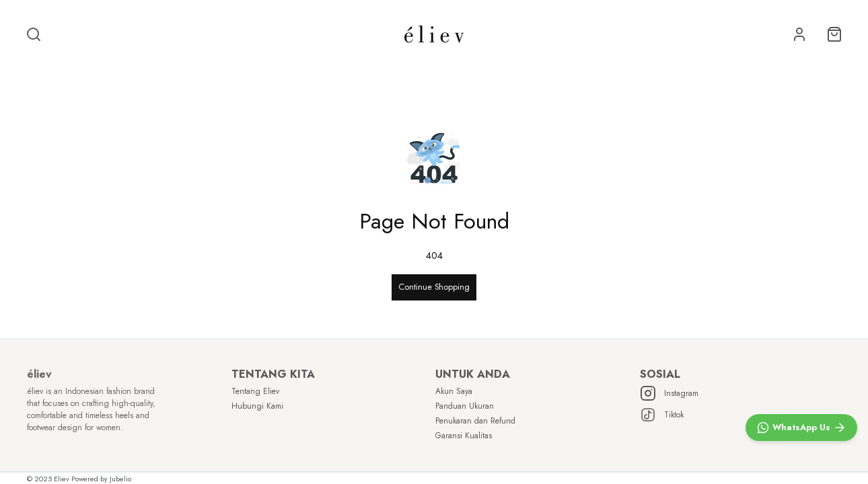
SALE (172, 71)
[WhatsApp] (801, 428)
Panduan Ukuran (465, 406)
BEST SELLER (248, 71)
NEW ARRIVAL (339, 71)
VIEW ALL (693, 71)
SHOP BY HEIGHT (450, 71)
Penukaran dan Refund (475, 421)
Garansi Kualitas (464, 436)
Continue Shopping (434, 282)
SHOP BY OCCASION (584, 71)
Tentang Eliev (255, 391)
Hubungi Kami (257, 406)
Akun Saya (454, 391)
